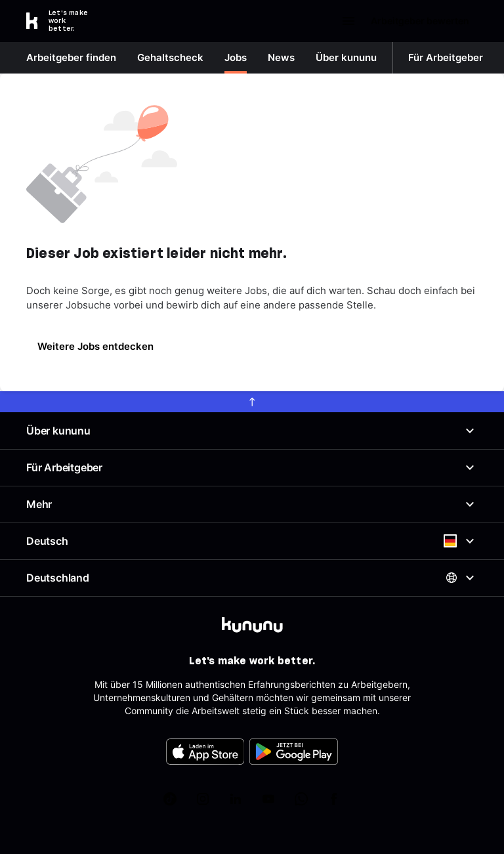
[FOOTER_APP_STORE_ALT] (205, 752)
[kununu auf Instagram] (203, 799)
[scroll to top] (252, 402)
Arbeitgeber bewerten (414, 21)
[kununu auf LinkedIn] (236, 799)
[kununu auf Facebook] (334, 799)
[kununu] (252, 625)
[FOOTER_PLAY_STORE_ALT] (294, 752)
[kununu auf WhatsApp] (301, 799)
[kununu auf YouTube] (268, 799)
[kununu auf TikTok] (170, 799)
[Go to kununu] (64, 21)
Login (310, 21)
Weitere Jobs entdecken (95, 346)
